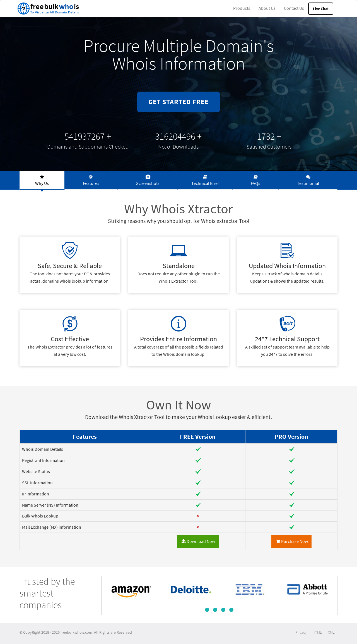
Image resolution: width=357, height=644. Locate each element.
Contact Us (294, 8)
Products (242, 8)
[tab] (42, 180)
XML (331, 632)
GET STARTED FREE (178, 102)
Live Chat (321, 9)
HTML (317, 632)
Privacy (301, 632)
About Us (267, 8)
